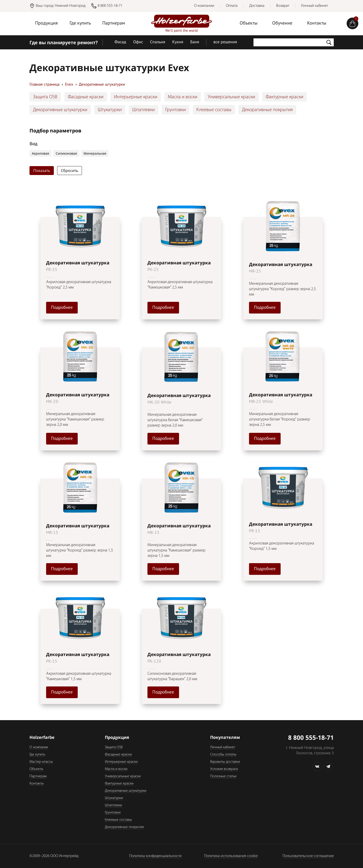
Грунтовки (176, 110)
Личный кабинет (314, 6)
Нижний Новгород (70, 6)
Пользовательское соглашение (308, 856)
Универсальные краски (231, 97)
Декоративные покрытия (267, 110)
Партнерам (114, 23)
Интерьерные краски (136, 97)
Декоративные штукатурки (60, 110)
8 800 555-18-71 (110, 6)
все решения (225, 42)
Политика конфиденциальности (155, 856)
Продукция (46, 23)
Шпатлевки (143, 110)
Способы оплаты (223, 755)
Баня (195, 42)
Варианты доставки (225, 762)
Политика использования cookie (231, 856)
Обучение (282, 23)
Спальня (158, 42)
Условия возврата (224, 769)
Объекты (249, 23)
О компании (204, 6)
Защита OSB (45, 97)
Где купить (80, 23)
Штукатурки (110, 110)
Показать (42, 171)
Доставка (257, 6)
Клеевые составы (214, 110)
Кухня (178, 42)
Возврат (283, 6)
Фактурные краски (284, 97)
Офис (138, 42)
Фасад (120, 42)
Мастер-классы (41, 762)
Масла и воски (183, 97)
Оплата (232, 6)
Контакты (317, 23)
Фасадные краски (86, 97)
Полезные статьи (223, 776)
